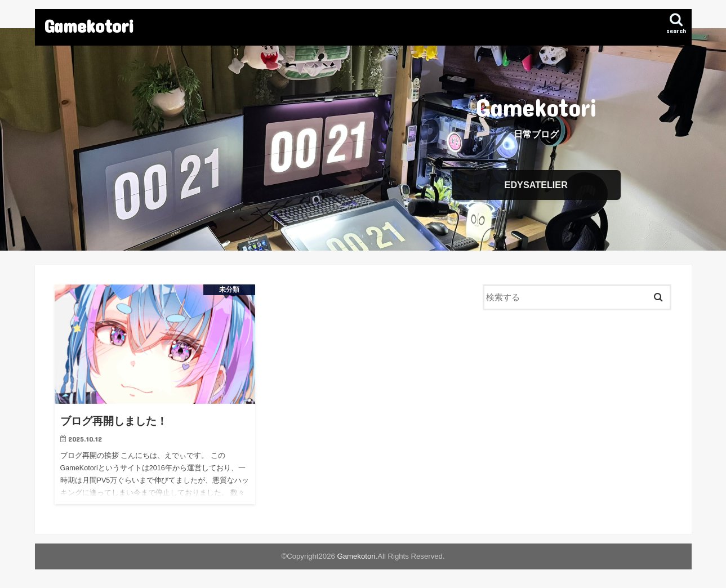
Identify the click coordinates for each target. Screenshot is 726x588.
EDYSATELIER (536, 185)
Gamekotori (89, 26)
